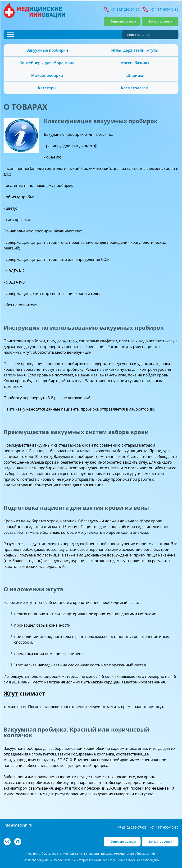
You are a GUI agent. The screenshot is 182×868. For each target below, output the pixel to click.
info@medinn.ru (18, 825)
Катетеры (47, 88)
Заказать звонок (160, 21)
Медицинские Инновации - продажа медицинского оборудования (34, 10)
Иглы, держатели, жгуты (135, 50)
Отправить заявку (123, 21)
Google (18, 842)
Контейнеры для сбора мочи (47, 63)
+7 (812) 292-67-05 (125, 9)
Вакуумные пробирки (47, 50)
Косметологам (135, 88)
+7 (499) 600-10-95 (164, 9)
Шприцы (135, 75)
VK (7, 842)
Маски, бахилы (135, 63)
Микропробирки (47, 75)
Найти (174, 35)
